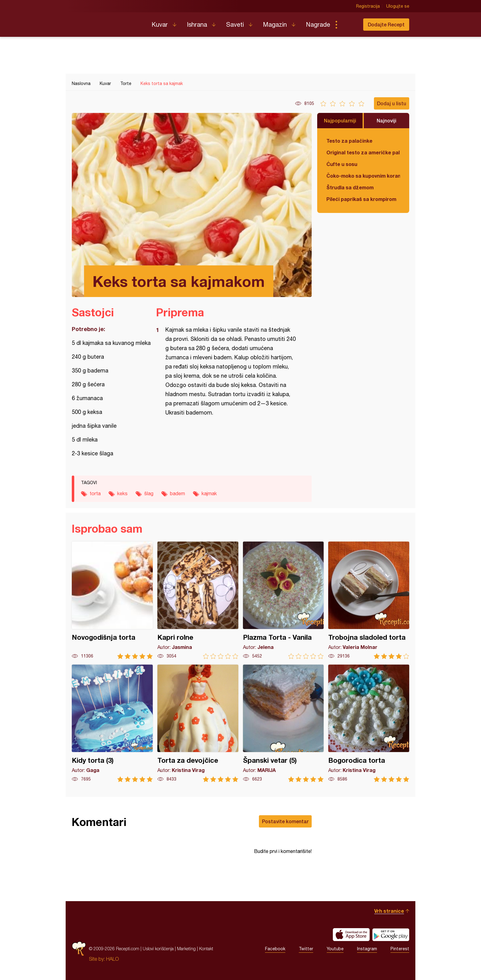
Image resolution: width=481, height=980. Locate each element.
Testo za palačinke (349, 141)
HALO (112, 959)
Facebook (275, 949)
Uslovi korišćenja (158, 949)
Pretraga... (348, 25)
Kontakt (206, 949)
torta (95, 493)
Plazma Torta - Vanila (283, 600)
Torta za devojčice (198, 723)
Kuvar (160, 24)
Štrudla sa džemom (350, 187)
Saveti (235, 24)
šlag (149, 493)
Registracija (368, 6)
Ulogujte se (398, 6)
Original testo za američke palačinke (363, 152)
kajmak (209, 493)
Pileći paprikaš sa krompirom (361, 199)
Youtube (335, 949)
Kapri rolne (198, 600)
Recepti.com (107, 22)
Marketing (186, 949)
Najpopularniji (340, 120)
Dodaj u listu (392, 103)
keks (122, 493)
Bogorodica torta (369, 723)
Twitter (306, 949)
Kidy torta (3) (112, 723)
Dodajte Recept (386, 24)
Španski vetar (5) (283, 723)
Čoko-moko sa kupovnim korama (363, 176)
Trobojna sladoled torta (369, 600)
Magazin (275, 24)
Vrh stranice (389, 911)
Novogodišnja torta (112, 600)
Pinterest (400, 949)
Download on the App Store (351, 935)
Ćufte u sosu (342, 164)
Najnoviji (387, 120)
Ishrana (197, 24)
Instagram (367, 949)
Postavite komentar (285, 821)
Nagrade (318, 24)
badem (177, 493)
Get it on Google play (391, 935)
